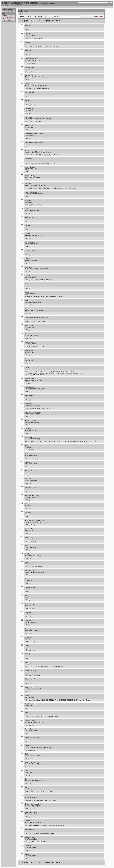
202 (22, 33)
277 (22, 662)
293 (22, 795)
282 (22, 703)
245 (22, 395)
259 (22, 512)
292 (22, 787)
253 (22, 462)
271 (22, 612)
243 (22, 378)
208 (22, 83)
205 (22, 58)
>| (40, 21)
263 (22, 545)
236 (22, 317)
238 (22, 333)
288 (22, 753)
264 (22, 553)
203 (22, 41)
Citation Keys (7, 21)
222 (22, 200)
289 (22, 762)
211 (22, 108)
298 (22, 837)
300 (22, 854)
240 (22, 350)
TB (26, 38)
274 (22, 637)
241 (22, 358)
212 (22, 117)
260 (22, 520)
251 (22, 445)
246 (22, 403)
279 (22, 678)
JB (34, 155)
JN (26, 30)
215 (22, 142)
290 (22, 770)
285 (22, 728)
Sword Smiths (7, 19)
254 (22, 470)
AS (37, 88)
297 (22, 829)
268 (22, 587)
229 (22, 258)
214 (22, 133)
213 (22, 125)
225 (22, 225)
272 (22, 620)
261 (22, 528)
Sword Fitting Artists (9, 17)
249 (22, 428)
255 (22, 478)
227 (22, 242)
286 (22, 737)
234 (22, 300)
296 (22, 820)
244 (22, 387)
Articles (5, 16)
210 (22, 100)
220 (22, 183)
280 (22, 687)
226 (22, 233)
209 (22, 91)
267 (22, 578)
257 (22, 495)
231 (22, 275)
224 (22, 217)
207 (22, 75)
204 (22, 50)
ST (55, 188)
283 (22, 712)
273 (22, 628)
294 (22, 803)
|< (20, 21)
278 (22, 670)
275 (22, 645)
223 (22, 208)
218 (22, 167)
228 (22, 250)
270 (22, 603)
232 (22, 283)
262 (22, 537)
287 (22, 745)
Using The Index (8, 11)
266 (22, 570)
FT (26, 46)
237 (22, 325)
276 (22, 653)
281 (22, 695)
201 (22, 25)
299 (22, 845)
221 (22, 192)
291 (22, 778)
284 (22, 720)
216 (22, 150)
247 (22, 412)
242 (22, 367)
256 (22, 487)
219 (22, 175)
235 (22, 308)
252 (22, 453)
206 (22, 66)
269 (22, 595)
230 (22, 267)
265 (22, 562)
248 (22, 420)
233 (22, 292)
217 (22, 158)
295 (22, 812)
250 (22, 437)
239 (22, 342)
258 (22, 503)
